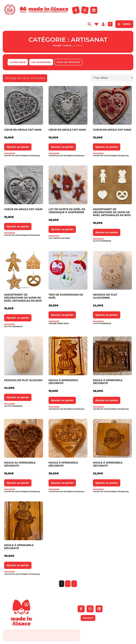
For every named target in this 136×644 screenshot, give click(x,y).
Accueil (57, 45)
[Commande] (112, 78)
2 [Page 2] (68, 584)
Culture (67, 45)
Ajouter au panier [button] (18, 147)
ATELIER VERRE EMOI (59, 324)
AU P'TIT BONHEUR (102, 241)
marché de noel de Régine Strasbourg (22, 156)
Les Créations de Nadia (59, 238)
